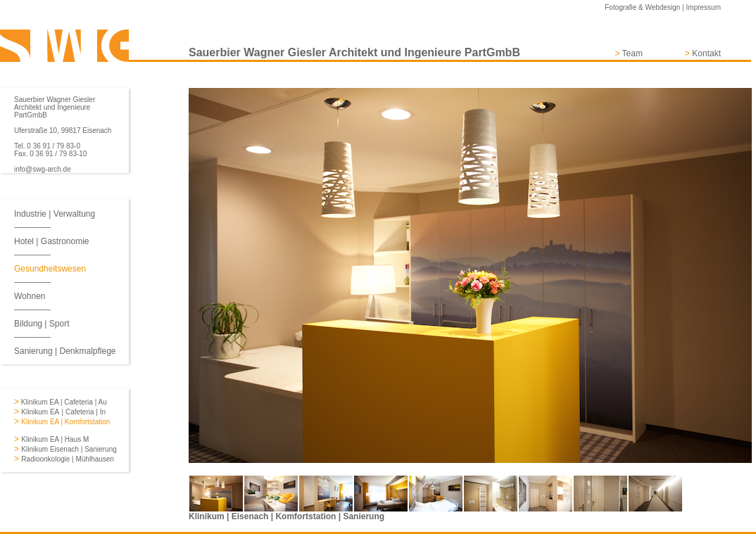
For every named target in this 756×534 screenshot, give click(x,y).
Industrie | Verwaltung (55, 214)
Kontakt (706, 53)
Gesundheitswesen (50, 269)
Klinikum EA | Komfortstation (65, 422)
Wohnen (30, 296)
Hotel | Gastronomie (52, 241)
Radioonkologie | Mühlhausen (68, 459)
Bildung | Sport (42, 324)
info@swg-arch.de (43, 169)
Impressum (704, 7)
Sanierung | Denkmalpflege (65, 351)
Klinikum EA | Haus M (55, 439)
